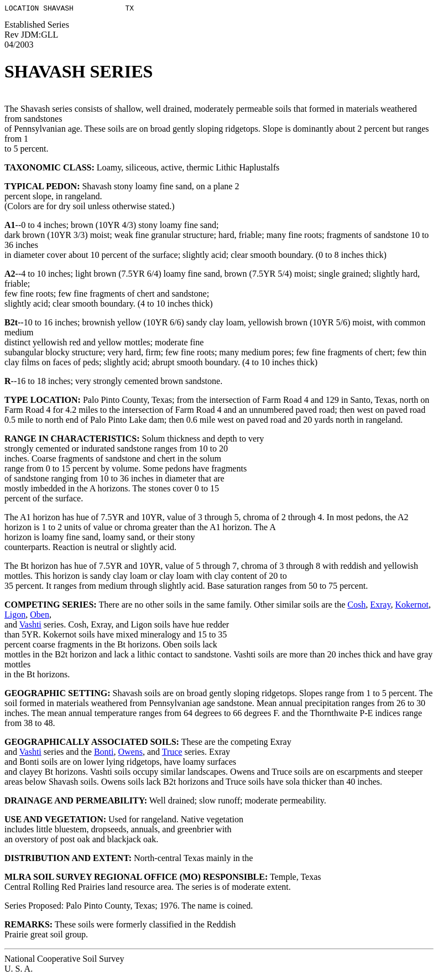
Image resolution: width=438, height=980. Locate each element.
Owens (130, 753)
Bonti (104, 753)
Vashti (30, 626)
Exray (380, 606)
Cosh (356, 606)
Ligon (15, 616)
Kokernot (411, 606)
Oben (40, 616)
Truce (172, 753)
